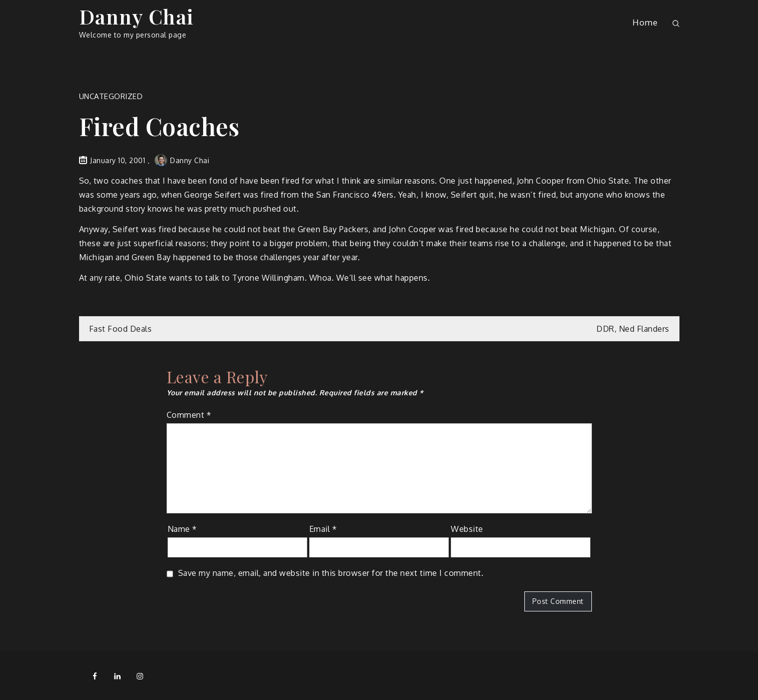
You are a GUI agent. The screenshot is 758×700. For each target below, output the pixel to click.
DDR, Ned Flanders (633, 329)
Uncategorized (111, 96)
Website (467, 529)
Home (645, 22)
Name (182, 529)
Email (323, 529)
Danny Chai (137, 16)
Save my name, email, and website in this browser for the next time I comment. (331, 573)
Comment (189, 415)
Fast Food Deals (121, 329)
